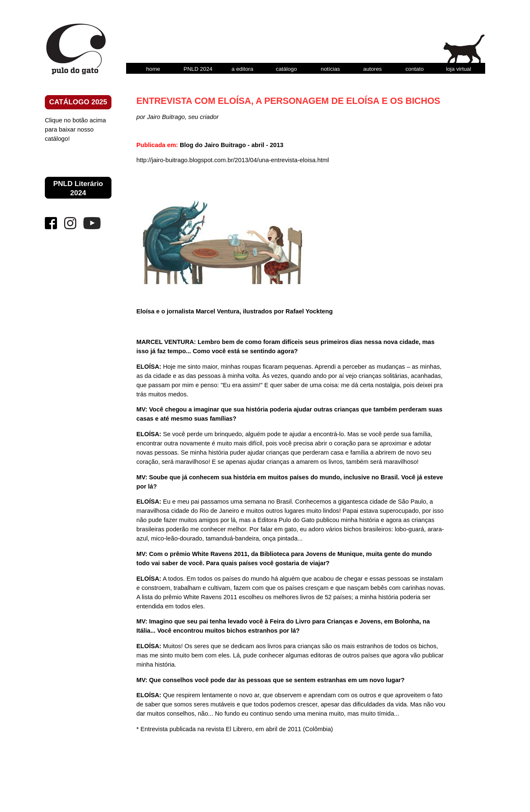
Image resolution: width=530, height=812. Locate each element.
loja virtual (458, 69)
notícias (331, 69)
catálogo (286, 69)
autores (372, 69)
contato (415, 69)
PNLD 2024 (198, 69)
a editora (243, 69)
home (153, 69)
